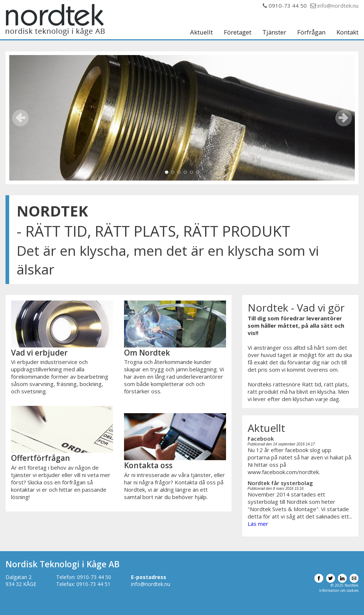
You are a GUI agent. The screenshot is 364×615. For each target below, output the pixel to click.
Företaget (238, 32)
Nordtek (55, 20)
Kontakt (347, 32)
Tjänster (274, 32)
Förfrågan (311, 32)
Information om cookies (339, 590)
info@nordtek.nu (338, 6)
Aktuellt (201, 32)
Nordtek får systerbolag (280, 483)
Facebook (261, 438)
